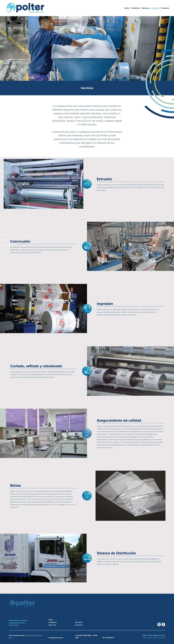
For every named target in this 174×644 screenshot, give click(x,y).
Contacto (165, 8)
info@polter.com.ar (56, 638)
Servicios (155, 8)
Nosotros (146, 8)
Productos (135, 8)
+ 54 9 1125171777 (108, 638)
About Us (52, 625)
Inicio (127, 8)
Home (51, 620)
